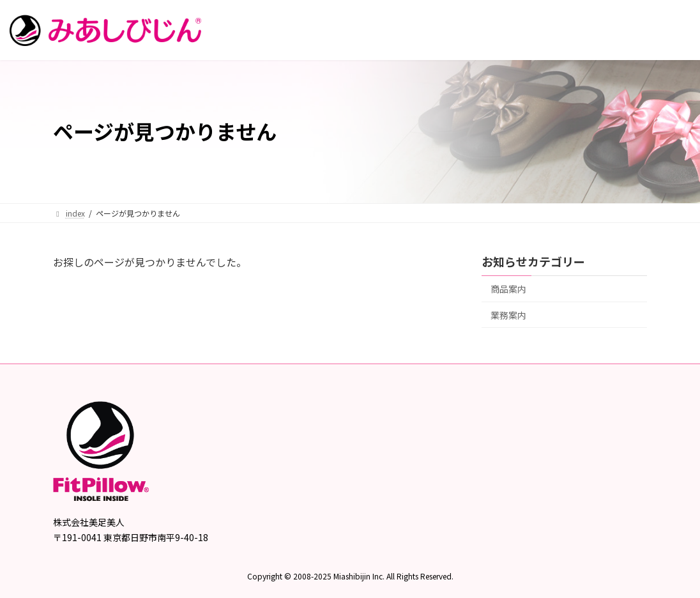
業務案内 (508, 314)
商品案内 (508, 289)
